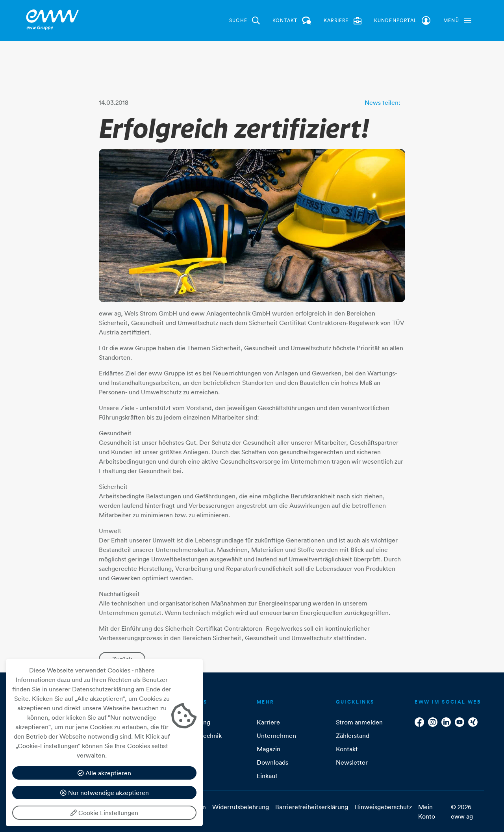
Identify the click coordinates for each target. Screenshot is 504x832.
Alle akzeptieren (104, 773)
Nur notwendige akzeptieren (105, 793)
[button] (457, 20)
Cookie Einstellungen (104, 813)
